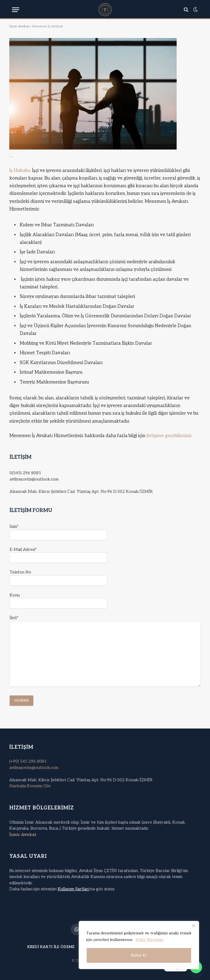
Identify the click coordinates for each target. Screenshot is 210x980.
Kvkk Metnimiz (150, 940)
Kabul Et (139, 955)
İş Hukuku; (21, 171)
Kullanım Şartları (74, 889)
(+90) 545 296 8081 (28, 761)
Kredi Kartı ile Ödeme (51, 947)
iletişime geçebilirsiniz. (169, 436)
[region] (139, 945)
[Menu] (16, 10)
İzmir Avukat (19, 26)
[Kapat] (193, 926)
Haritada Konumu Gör (30, 786)
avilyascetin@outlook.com (34, 768)
